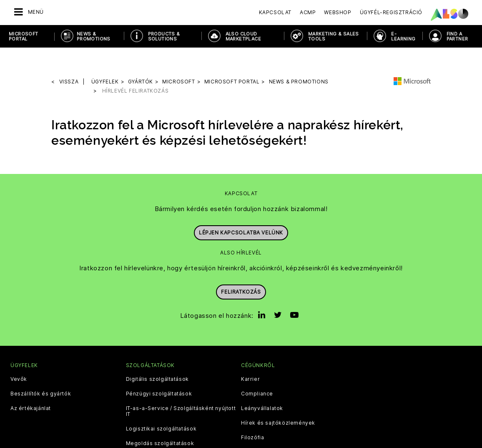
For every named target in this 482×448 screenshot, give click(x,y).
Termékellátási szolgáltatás (163, 437)
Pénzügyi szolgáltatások (159, 372)
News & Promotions (94, 36)
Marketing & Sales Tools (334, 36)
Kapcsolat (275, 12)
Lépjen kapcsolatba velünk (241, 208)
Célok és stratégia (266, 431)
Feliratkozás (241, 267)
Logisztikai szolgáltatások (161, 408)
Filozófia (252, 416)
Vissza (69, 60)
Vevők (19, 358)
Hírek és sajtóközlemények (278, 402)
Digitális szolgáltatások (157, 358)
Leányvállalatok (262, 387)
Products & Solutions (164, 36)
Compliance (257, 372)
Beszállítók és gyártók (41, 372)
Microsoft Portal (24, 36)
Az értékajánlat (31, 387)
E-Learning (403, 36)
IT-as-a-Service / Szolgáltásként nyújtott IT (181, 390)
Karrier (250, 358)
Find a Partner (457, 36)
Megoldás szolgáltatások (160, 422)
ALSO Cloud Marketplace (243, 36)
